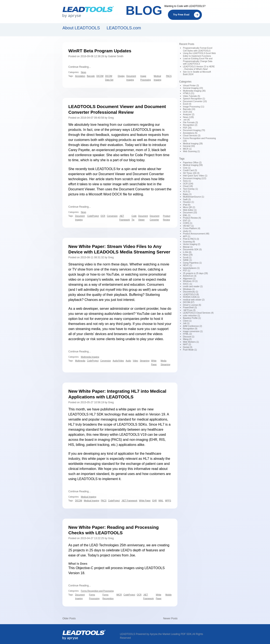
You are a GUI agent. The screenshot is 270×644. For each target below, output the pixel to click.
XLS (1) (186, 191)
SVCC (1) (187, 284)
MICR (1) (187, 149)
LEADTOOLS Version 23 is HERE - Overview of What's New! (199, 68)
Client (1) (187, 321)
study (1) (187, 231)
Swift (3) (187, 200)
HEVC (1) (187, 265)
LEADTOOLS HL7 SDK (86, 414)
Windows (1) (189, 289)
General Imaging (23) (193, 88)
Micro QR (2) (189, 207)
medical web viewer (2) (194, 300)
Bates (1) (187, 194)
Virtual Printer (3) (191, 86)
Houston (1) (188, 202)
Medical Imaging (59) (193, 165)
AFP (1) (186, 236)
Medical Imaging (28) (193, 144)
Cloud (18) (188, 186)
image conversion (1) (193, 331)
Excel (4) (187, 104)
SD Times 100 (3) (191, 173)
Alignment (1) (189, 279)
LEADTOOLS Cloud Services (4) (198, 313)
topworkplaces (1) (191, 268)
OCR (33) (187, 112)
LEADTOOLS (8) (191, 294)
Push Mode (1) (190, 350)
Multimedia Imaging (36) (194, 91)
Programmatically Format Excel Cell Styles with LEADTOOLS (198, 49)
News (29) (188, 255)
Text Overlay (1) (190, 189)
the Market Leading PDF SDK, (175, 634)
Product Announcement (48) (196, 234)
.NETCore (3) (189, 310)
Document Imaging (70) (194, 130)
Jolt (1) (186, 323)
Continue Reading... (80, 67)
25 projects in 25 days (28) (195, 273)
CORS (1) (188, 223)
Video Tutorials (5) (191, 96)
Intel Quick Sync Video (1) (195, 176)
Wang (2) (187, 339)
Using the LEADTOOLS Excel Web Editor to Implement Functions (199, 55)
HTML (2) (187, 334)
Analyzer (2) (189, 114)
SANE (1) (187, 260)
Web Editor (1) (190, 210)
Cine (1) (187, 168)
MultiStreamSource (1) (193, 197)
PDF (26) (187, 128)
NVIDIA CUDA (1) (191, 297)
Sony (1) (187, 181)
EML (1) (187, 215)
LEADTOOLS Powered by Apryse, (139, 634)
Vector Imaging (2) (192, 244)
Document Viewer (112, 174)
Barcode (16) (189, 109)
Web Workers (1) (191, 342)
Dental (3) (188, 347)
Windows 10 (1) (190, 281)
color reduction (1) (191, 316)
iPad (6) (187, 205)
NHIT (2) (187, 344)
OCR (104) (188, 184)
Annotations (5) (190, 133)
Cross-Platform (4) (192, 228)
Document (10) (190, 213)
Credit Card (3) (190, 170)
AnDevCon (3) (190, 276)
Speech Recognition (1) (194, 99)
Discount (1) (189, 337)
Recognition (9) (190, 329)
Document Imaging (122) (194, 178)
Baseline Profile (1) (192, 318)
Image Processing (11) (194, 107)
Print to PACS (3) (191, 239)
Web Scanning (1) (191, 151)
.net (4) (186, 120)
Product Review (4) (192, 218)
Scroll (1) (187, 258)
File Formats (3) (190, 122)
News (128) (188, 117)
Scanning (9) (189, 242)
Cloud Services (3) (192, 136)
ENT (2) (187, 221)
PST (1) (186, 271)
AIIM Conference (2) (192, 326)
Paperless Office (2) (192, 163)
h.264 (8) (187, 252)
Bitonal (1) (188, 247)
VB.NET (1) (188, 226)
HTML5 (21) (188, 93)
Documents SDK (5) (192, 250)
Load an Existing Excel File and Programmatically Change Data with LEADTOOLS (198, 61)
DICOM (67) (189, 302)
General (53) (189, 146)
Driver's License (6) (192, 305)
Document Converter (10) (195, 101)
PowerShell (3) (190, 308)
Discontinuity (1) (190, 292)
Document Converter (148, 174)
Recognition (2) (190, 125)
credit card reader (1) (193, 286)
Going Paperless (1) (192, 263)
